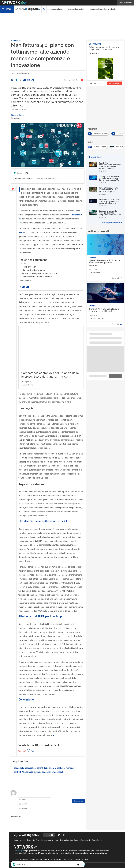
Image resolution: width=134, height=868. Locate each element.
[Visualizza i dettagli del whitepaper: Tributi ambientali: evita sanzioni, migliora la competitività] (106, 49)
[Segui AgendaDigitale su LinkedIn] (59, 835)
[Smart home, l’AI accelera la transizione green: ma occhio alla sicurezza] (106, 203)
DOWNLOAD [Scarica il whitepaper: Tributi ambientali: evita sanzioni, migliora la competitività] (115, 83)
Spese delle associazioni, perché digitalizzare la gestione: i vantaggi (44, 768)
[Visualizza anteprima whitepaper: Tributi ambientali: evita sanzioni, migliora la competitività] (106, 68)
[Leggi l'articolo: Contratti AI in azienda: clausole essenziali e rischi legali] (106, 305)
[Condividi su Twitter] (20, 80)
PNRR (21, 233)
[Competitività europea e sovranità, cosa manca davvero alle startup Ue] (106, 179)
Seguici (49, 835)
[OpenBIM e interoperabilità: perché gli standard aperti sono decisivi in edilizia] (106, 167)
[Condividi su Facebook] (12, 80)
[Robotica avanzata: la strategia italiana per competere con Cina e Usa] (106, 214)
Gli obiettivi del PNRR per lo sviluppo (36, 277)
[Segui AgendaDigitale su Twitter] (64, 835)
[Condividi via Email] (24, 80)
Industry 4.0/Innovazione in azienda (102, 9)
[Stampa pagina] (33, 80)
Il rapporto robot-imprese (34, 270)
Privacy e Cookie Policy (50, 840)
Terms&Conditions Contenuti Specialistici (75, 840)
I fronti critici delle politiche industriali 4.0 (38, 273)
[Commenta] (78, 801)
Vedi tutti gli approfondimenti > (112, 223)
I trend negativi (29, 267)
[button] (7, 9)
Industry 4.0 (24, 73)
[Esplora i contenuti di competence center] (99, 133)
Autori (23, 840)
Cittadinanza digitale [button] (55, 9)
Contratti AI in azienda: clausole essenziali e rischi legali (38, 772)
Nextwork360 (19, 851)
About (16, 840)
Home (14, 73)
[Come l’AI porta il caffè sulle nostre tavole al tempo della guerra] (106, 191)
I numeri (23, 263)
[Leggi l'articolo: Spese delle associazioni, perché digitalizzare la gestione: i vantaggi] (106, 258)
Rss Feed (36, 840)
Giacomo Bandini (18, 115)
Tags (29, 840)
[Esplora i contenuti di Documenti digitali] (98, 146)
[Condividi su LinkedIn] (16, 80)
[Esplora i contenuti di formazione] (119, 133)
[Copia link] (29, 80)
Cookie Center (97, 840)
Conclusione (25, 280)
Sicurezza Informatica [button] (76, 9)
